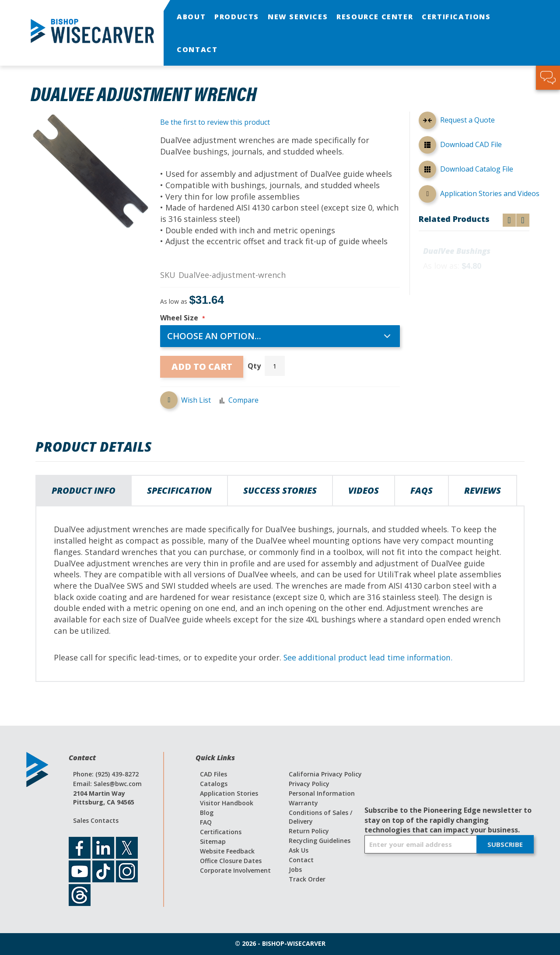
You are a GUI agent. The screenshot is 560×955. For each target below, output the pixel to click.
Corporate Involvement (235, 870)
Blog (207, 813)
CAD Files (213, 774)
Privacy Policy (309, 784)
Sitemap (213, 841)
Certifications (221, 832)
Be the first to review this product (215, 122)
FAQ (206, 822)
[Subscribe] (505, 844)
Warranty (303, 803)
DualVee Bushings (457, 251)
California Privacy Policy (325, 774)
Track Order (307, 879)
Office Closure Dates (231, 861)
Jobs (295, 869)
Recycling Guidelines (320, 841)
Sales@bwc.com (118, 784)
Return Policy (309, 831)
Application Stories (229, 793)
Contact (301, 860)
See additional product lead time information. (370, 657)
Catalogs (214, 784)
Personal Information (322, 793)
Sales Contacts (96, 820)
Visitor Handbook (227, 803)
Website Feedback (227, 851)
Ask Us (299, 850)
